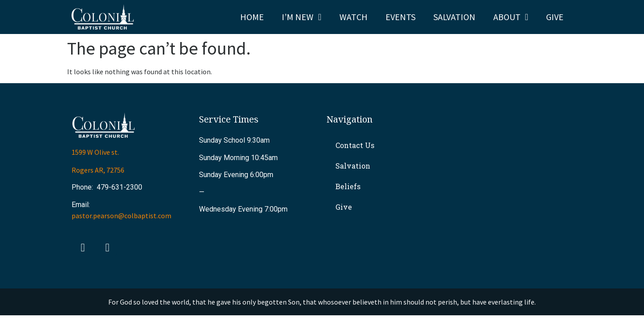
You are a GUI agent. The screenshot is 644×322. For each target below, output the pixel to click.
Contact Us (355, 145)
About (511, 17)
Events (400, 17)
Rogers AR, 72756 (98, 170)
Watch (354, 17)
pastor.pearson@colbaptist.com (121, 216)
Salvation (454, 17)
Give (555, 17)
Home (252, 17)
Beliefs (348, 186)
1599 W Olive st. (95, 152)
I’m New (301, 17)
